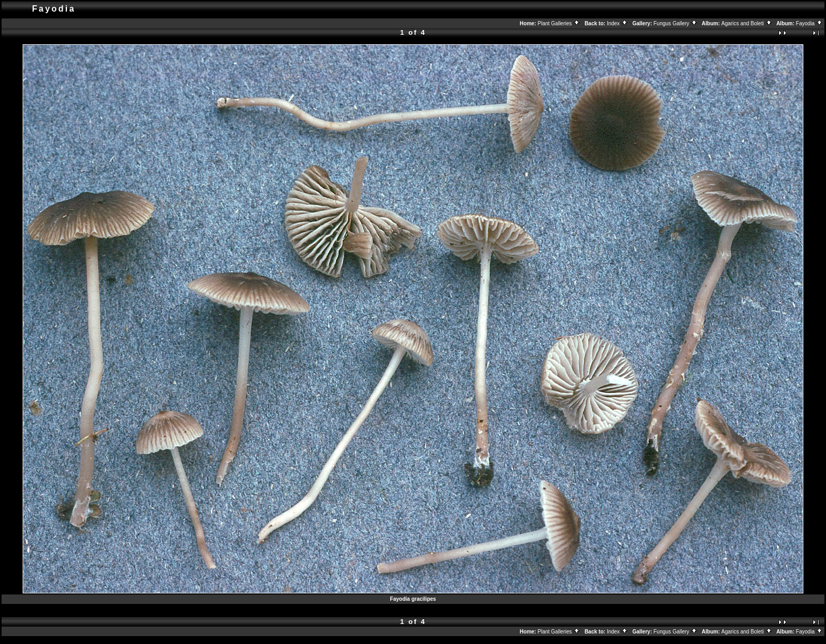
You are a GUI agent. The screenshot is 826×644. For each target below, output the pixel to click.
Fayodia (809, 23)
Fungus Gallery (676, 23)
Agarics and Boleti (746, 23)
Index (617, 23)
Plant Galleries (559, 23)
